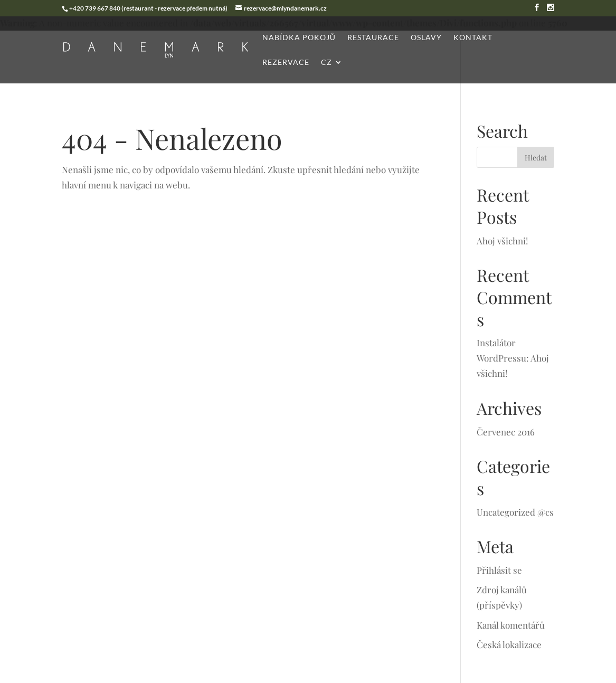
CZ (326, 63)
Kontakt (473, 38)
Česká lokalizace (509, 644)
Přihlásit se (499, 570)
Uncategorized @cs (515, 512)
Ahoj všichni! (502, 241)
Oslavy (426, 38)
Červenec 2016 (506, 432)
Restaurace (373, 38)
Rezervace (286, 63)
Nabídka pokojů (299, 38)
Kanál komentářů (511, 625)
